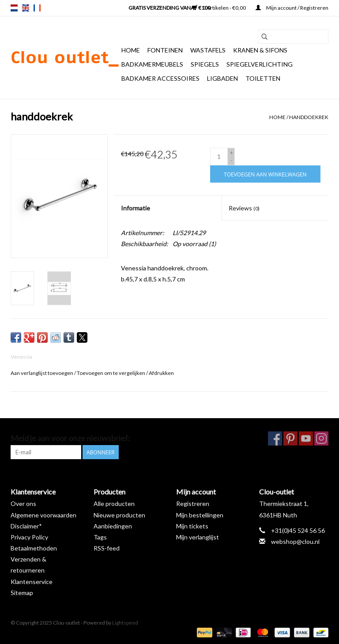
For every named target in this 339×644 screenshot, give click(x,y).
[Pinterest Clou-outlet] (290, 438)
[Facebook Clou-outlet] (275, 438)
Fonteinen (165, 50)
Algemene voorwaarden (43, 515)
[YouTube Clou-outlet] (306, 438)
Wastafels (208, 50)
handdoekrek (309, 117)
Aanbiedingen (113, 526)
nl (14, 8)
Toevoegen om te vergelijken (111, 373)
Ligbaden (222, 78)
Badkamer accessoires (160, 78)
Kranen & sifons (260, 50)
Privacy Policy (29, 537)
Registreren (193, 504)
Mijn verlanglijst (198, 537)
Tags (100, 537)
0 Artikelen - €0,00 (219, 8)
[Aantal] (219, 157)
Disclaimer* (26, 526)
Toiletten (263, 78)
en (26, 8)
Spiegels (205, 64)
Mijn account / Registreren (292, 8)
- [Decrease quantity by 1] (231, 160)
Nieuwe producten (119, 515)
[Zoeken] (293, 37)
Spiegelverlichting (260, 64)
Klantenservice (32, 582)
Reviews (244, 208)
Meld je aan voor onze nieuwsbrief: (70, 438)
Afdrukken (161, 373)
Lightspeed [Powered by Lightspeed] (125, 623)
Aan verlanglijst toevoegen (42, 373)
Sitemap (22, 593)
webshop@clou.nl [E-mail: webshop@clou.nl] (295, 541)
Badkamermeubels (152, 64)
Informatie (136, 208)
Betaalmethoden (34, 548)
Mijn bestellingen (200, 515)
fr (37, 8)
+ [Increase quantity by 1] (232, 152)
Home (131, 50)
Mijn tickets (192, 526)
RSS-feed (107, 548)
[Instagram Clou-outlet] (321, 438)
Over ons (23, 504)
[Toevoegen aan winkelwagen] (265, 174)
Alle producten (114, 504)
